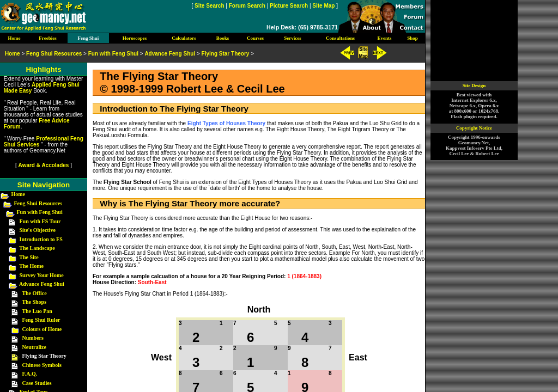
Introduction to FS (41, 239)
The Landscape (37, 248)
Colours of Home (42, 329)
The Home (31, 266)
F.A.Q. (30, 374)
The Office (34, 293)
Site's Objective (38, 230)
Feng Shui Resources (38, 203)
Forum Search (247, 6)
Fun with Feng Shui (40, 212)
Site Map (323, 6)
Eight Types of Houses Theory (226, 123)
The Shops (34, 302)
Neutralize (34, 347)
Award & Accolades (44, 165)
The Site (29, 257)
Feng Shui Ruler (41, 320)
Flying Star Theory (226, 54)
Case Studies (37, 383)
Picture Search (289, 6)
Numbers (33, 338)
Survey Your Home (42, 275)
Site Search (209, 6)
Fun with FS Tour (40, 221)
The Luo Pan (37, 311)
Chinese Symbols (42, 365)
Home (19, 194)
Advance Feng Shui (42, 284)
